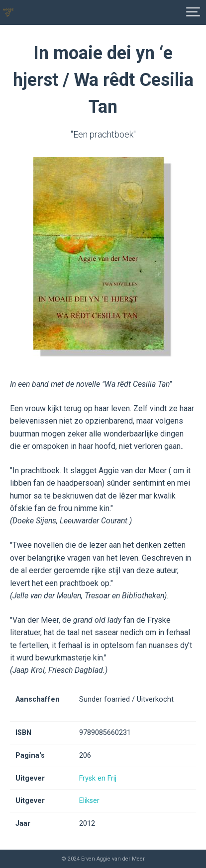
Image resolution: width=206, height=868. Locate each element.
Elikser (89, 801)
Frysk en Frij (98, 778)
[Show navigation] (194, 12)
